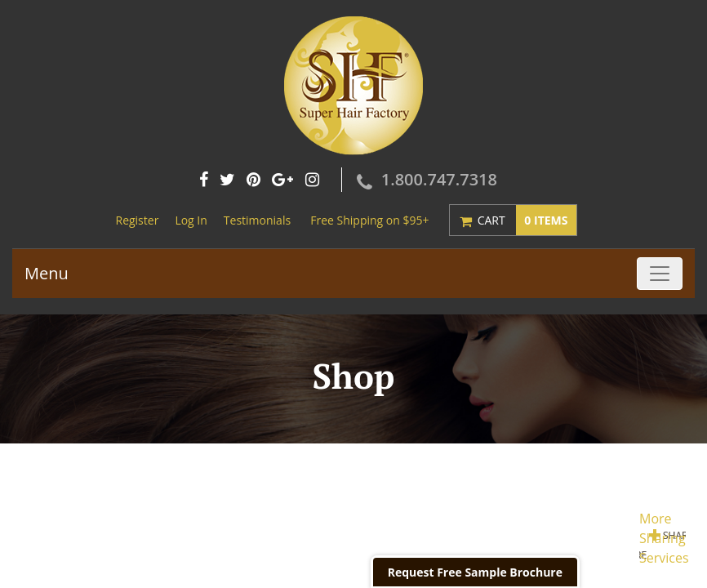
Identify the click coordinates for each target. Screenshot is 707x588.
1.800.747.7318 (439, 179)
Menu (47, 273)
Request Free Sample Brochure (475, 572)
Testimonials (257, 220)
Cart (527, 220)
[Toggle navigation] (660, 274)
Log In (191, 220)
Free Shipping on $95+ (369, 220)
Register (137, 220)
